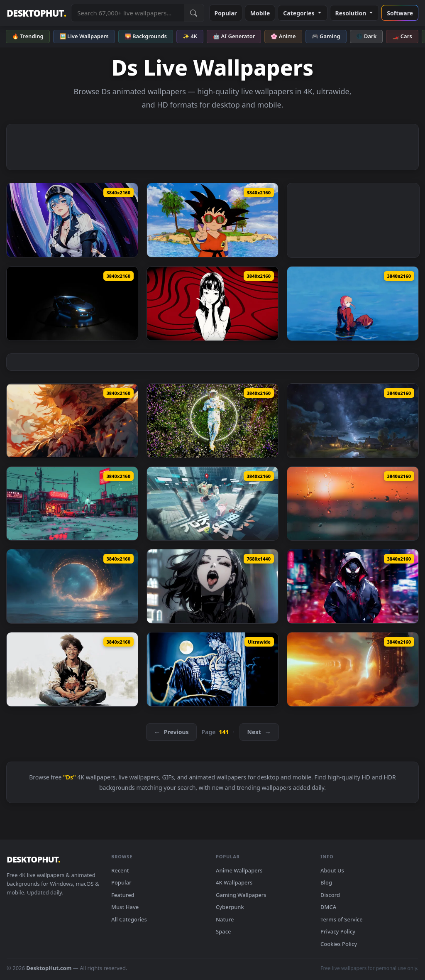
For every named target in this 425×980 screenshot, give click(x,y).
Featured (123, 895)
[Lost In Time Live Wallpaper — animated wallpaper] (212, 504)
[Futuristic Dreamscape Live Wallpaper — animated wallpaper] (353, 669)
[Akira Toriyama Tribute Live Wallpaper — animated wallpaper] (72, 669)
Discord (330, 895)
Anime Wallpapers (239, 870)
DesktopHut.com (49, 968)
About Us (332, 870)
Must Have (125, 907)
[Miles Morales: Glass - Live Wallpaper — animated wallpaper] (353, 586)
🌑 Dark (366, 36)
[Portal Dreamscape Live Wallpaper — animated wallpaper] (72, 586)
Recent (120, 870)
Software (400, 13)
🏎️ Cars (402, 36)
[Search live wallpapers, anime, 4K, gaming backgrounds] (127, 13)
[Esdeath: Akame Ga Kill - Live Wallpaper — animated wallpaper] (72, 220)
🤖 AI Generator (234, 36)
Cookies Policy (339, 944)
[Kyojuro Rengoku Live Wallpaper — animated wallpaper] (72, 421)
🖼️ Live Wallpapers (84, 36)
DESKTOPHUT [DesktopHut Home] (36, 13)
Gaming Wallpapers (241, 895)
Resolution (355, 13)
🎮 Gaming (326, 36)
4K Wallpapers (234, 882)
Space (223, 931)
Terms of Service (342, 919)
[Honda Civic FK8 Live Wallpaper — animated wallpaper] (72, 304)
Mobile (260, 13)
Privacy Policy (338, 931)
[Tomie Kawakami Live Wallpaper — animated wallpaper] (212, 304)
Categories (302, 13)
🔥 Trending (28, 36)
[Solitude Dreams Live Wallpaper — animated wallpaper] (212, 421)
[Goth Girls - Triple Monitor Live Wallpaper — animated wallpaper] (212, 586)
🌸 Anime (283, 36)
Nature (225, 919)
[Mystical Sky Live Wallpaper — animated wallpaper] (353, 421)
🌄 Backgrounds (146, 36)
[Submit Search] (194, 13)
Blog (326, 882)
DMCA (328, 907)
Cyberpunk (230, 907)
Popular (226, 13)
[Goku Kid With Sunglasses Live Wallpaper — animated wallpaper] (212, 220)
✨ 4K (190, 36)
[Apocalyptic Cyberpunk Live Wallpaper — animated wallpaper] (72, 504)
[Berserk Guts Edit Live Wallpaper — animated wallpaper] (212, 669)
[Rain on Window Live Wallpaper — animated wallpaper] (353, 504)
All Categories (129, 919)
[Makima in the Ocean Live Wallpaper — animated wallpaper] (353, 304)
